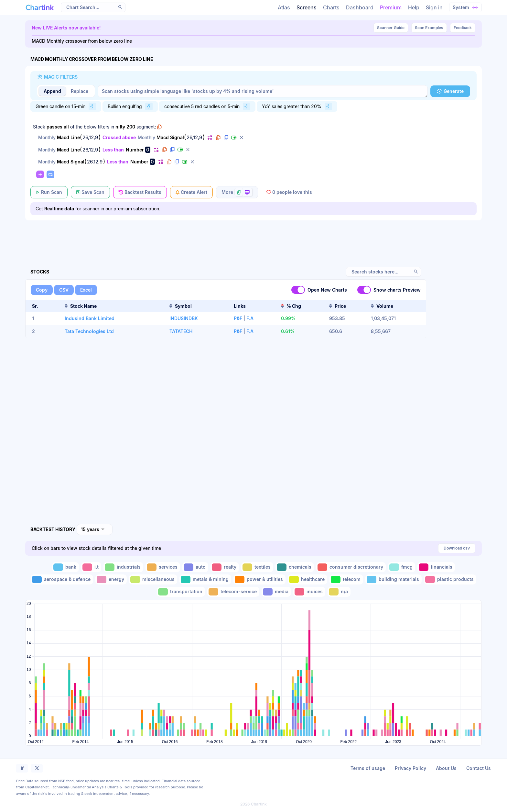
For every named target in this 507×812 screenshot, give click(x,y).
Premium (391, 7)
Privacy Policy (410, 768)
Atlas (284, 7)
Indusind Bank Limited (90, 318)
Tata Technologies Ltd (89, 331)
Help (414, 7)
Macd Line (68, 137)
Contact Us (479, 768)
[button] (120, 7)
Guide (391, 28)
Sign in (434, 7)
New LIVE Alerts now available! (66, 28)
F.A (250, 318)
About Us (446, 768)
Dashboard (360, 7)
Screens (307, 7)
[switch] (298, 290)
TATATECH (181, 331)
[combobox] (95, 529)
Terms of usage (368, 768)
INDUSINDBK (184, 318)
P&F (238, 318)
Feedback (463, 28)
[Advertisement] (254, 236)
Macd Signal (170, 137)
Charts (331, 7)
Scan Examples (429, 28)
